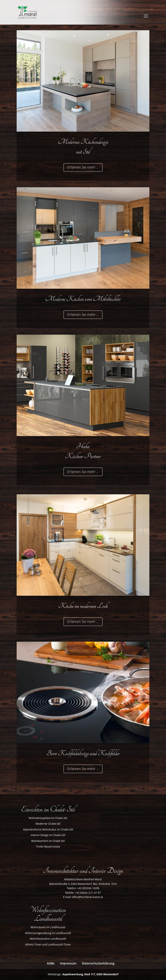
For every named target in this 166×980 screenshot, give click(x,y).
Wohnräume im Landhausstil (48, 927)
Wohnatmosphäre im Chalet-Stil (48, 818)
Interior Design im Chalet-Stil (48, 835)
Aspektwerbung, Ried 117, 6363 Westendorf (90, 974)
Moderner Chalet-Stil (48, 824)
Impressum (68, 963)
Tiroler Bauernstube (48, 847)
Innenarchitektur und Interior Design (83, 871)
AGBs (51, 963)
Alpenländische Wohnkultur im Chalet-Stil (48, 830)
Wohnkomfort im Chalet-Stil (48, 841)
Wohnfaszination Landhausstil (48, 939)
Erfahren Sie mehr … (83, 167)
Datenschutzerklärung (98, 963)
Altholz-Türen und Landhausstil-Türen (48, 945)
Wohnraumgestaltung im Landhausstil (48, 933)
